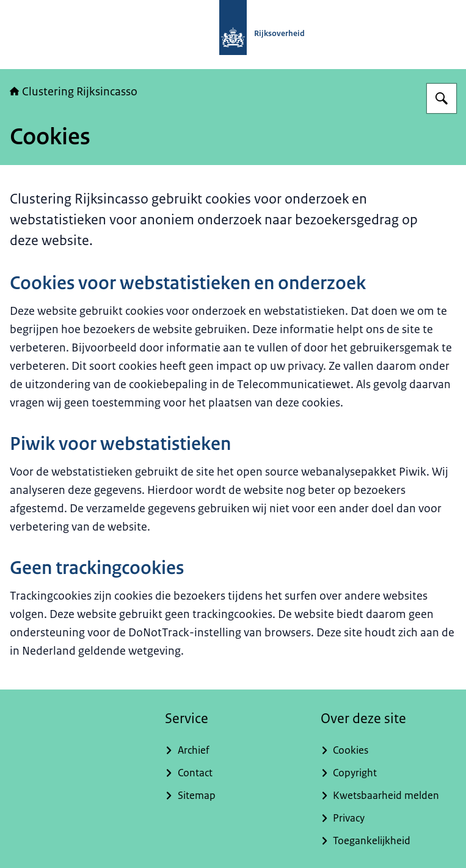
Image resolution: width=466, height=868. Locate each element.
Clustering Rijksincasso (74, 92)
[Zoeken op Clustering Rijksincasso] (442, 98)
